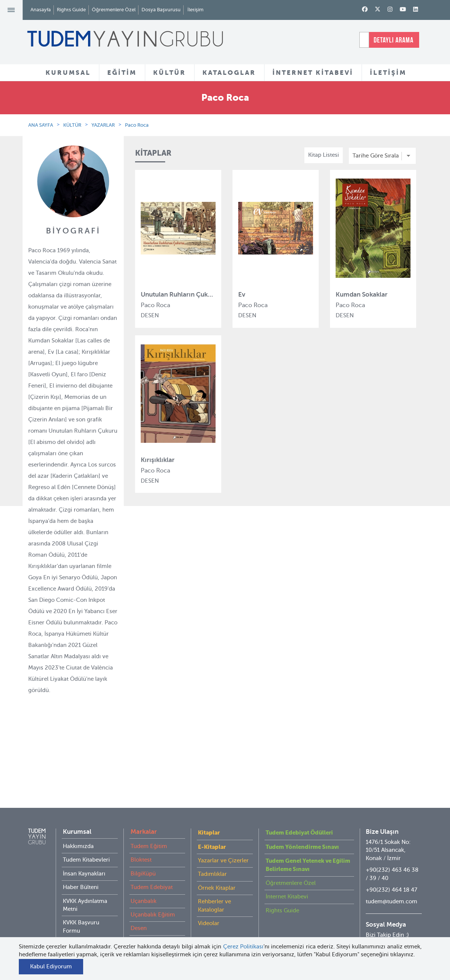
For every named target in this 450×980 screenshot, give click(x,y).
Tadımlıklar (212, 859)
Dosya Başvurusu (161, 10)
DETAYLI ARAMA (394, 40)
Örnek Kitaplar (217, 873)
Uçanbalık (144, 886)
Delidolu (141, 927)
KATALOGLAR (229, 73)
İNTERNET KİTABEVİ (313, 73)
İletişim (195, 10)
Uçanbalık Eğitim (153, 900)
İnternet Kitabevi (287, 882)
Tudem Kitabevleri (86, 845)
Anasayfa (41, 10)
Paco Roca (137, 125)
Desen (139, 913)
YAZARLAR (103, 125)
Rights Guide (71, 10)
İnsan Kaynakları (84, 859)
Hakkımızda (78, 831)
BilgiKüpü (143, 859)
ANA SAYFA (41, 125)
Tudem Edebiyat (152, 872)
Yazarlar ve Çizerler (223, 845)
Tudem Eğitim (149, 831)
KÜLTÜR (170, 73)
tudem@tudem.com (391, 886)
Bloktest (141, 845)
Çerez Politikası (243, 947)
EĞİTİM (122, 73)
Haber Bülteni (81, 872)
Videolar (209, 908)
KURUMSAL (68, 73)
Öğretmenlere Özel (114, 10)
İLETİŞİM (388, 73)
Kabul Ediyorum (51, 966)
